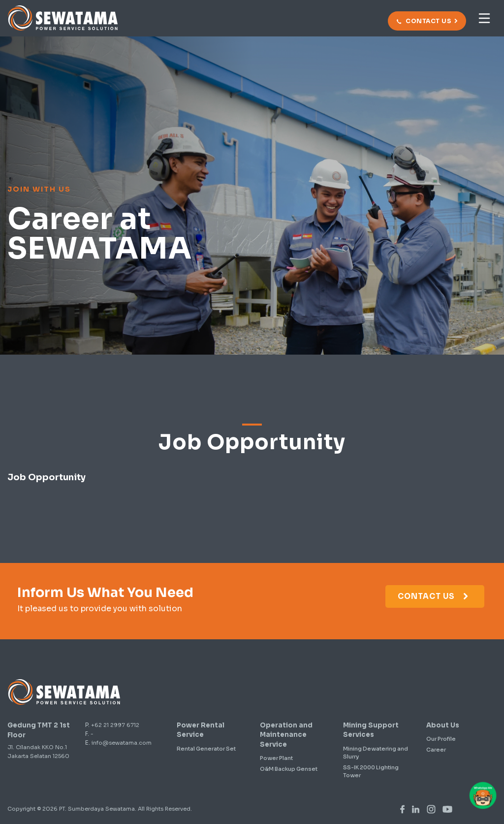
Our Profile (441, 739)
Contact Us (434, 596)
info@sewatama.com (122, 743)
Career (436, 750)
